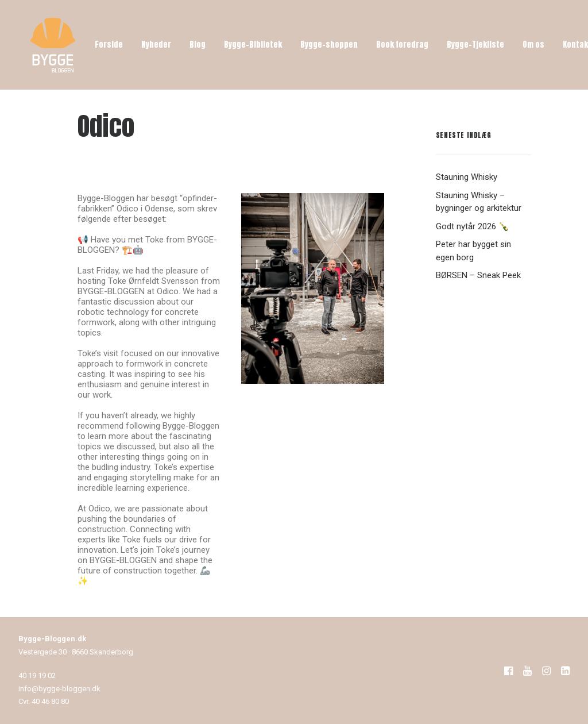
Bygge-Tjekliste (475, 45)
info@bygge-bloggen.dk (59, 689)
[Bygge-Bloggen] (53, 45)
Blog (198, 45)
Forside (109, 45)
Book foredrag (402, 45)
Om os (533, 45)
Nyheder (156, 45)
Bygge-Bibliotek (253, 45)
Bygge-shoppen (329, 45)
